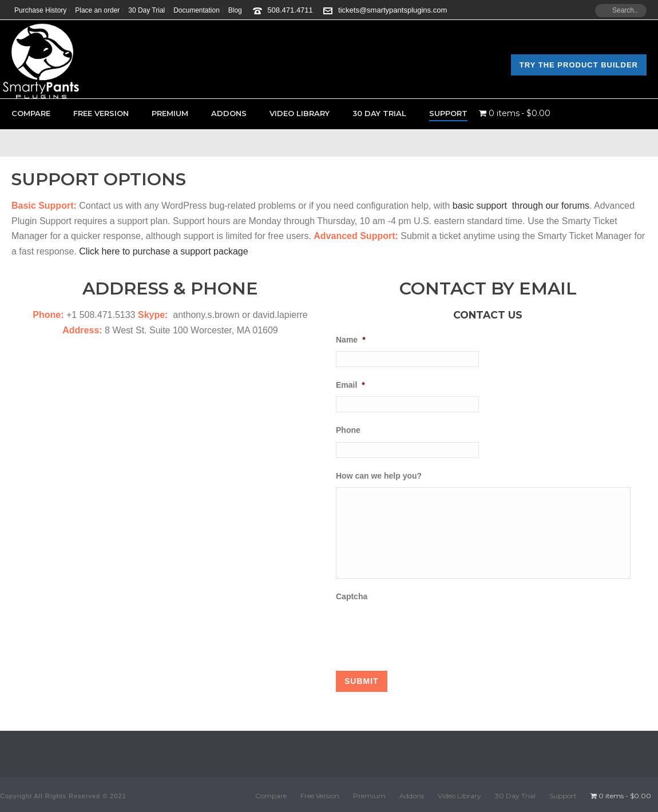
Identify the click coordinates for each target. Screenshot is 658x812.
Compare (31, 113)
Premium (170, 113)
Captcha (352, 596)
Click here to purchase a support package (163, 251)
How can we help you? (379, 476)
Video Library (300, 113)
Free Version (101, 113)
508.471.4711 (290, 10)
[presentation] (423, 630)
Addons (229, 113)
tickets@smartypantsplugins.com (393, 10)
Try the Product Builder (579, 65)
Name (351, 340)
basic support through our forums (521, 206)
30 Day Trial (379, 113)
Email (350, 385)
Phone (348, 430)
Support (448, 113)
